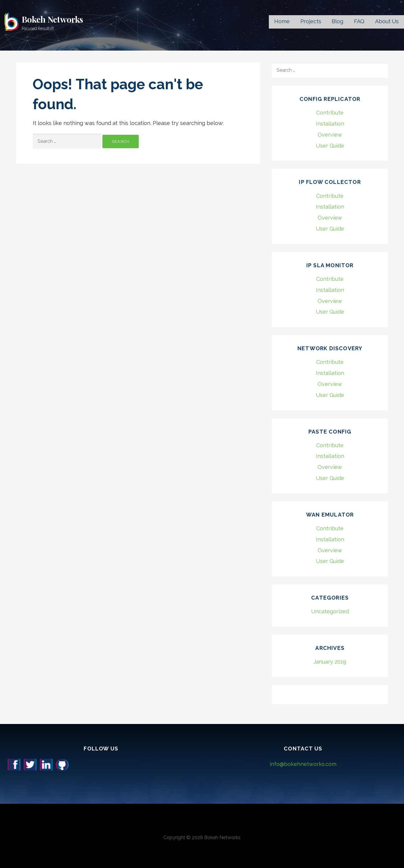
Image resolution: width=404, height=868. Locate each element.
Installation (330, 124)
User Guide (330, 146)
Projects (311, 21)
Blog (337, 21)
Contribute (330, 113)
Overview (330, 135)
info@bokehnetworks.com (303, 764)
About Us (387, 21)
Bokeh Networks (53, 19)
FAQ (359, 21)
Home (282, 21)
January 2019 (330, 662)
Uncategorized (330, 611)
